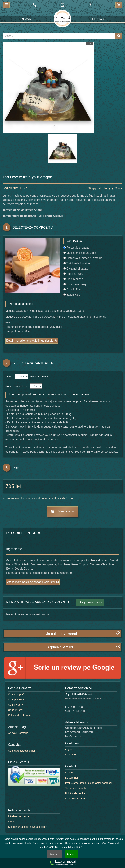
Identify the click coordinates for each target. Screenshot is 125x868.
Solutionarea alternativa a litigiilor (27, 827)
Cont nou (71, 755)
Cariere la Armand (76, 798)
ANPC (12, 822)
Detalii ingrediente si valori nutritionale (30, 341)
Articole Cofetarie (18, 733)
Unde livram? (16, 710)
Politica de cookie (75, 793)
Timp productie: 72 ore (105, 189)
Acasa (26, 19)
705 (10, 486)
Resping (55, 854)
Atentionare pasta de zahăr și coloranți (31, 582)
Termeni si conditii (76, 788)
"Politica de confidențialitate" (67, 847)
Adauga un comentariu (90, 603)
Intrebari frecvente (19, 816)
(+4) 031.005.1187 (80, 694)
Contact (99, 19)
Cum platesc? (16, 699)
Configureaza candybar (22, 751)
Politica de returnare (20, 715)
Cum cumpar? (16, 694)
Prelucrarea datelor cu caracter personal (89, 783)
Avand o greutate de (16, 386)
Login (68, 749)
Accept (71, 854)
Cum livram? (15, 705)
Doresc (10, 377)
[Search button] (119, 36)
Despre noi (72, 778)
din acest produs (39, 377)
